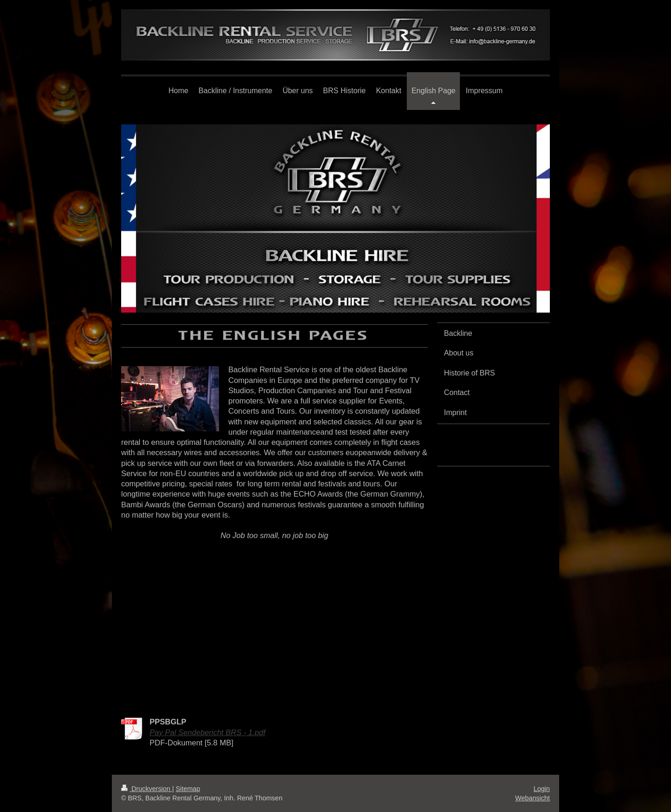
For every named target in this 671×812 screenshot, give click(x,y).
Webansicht (533, 798)
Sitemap (188, 789)
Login (542, 789)
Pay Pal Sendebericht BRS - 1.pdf (208, 732)
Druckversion (147, 789)
